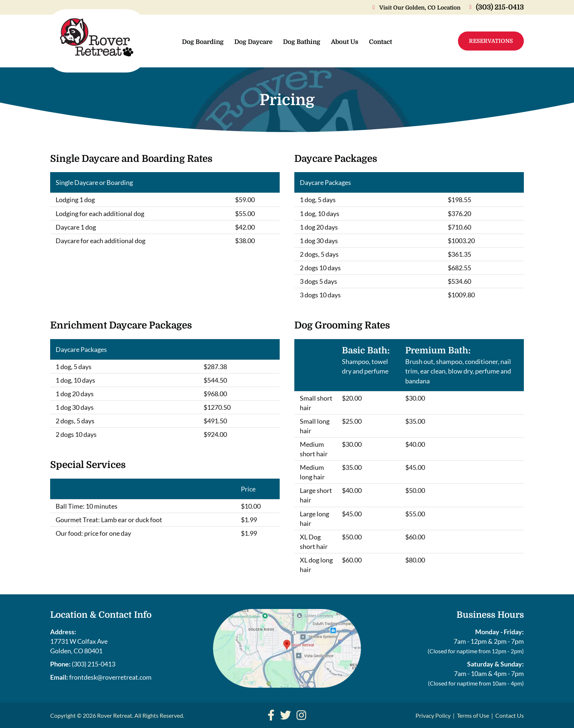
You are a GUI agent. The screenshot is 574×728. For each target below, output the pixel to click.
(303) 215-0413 (94, 664)
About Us (345, 42)
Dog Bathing (302, 42)
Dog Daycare (253, 42)
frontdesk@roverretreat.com (110, 677)
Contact (381, 42)
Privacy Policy (433, 715)
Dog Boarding (203, 42)
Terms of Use (473, 715)
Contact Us (510, 715)
